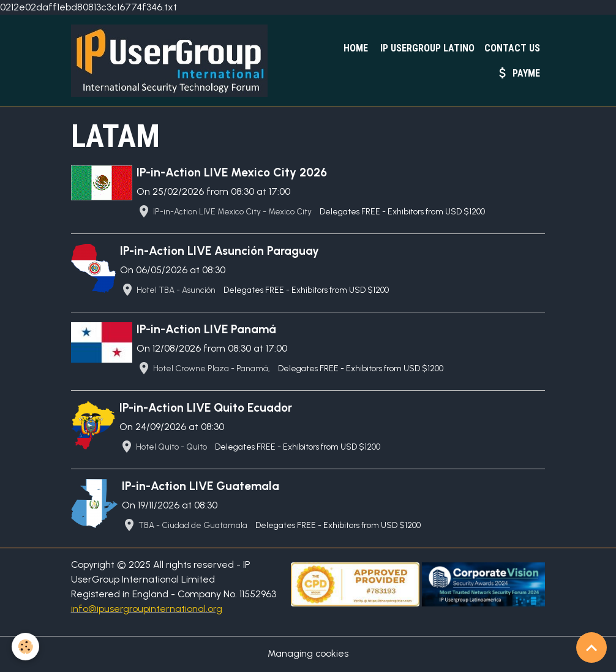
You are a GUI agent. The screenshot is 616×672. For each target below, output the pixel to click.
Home (355, 48)
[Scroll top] (592, 647)
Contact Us (512, 48)
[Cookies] (26, 647)
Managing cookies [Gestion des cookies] (308, 655)
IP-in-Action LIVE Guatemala (201, 487)
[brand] (173, 61)
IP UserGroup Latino (426, 48)
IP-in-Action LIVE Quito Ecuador (206, 409)
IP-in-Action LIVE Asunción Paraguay (220, 251)
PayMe (518, 73)
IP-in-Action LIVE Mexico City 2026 (232, 173)
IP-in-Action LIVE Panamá (207, 330)
